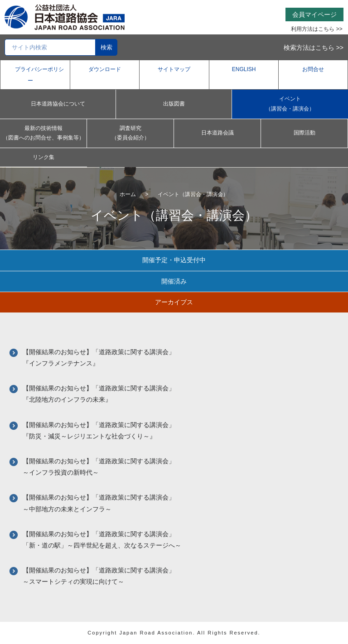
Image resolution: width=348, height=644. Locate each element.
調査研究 (130, 134)
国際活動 (304, 133)
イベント (290, 105)
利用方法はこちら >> (317, 29)
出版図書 (174, 104)
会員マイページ (314, 14)
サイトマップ (174, 69)
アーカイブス (174, 302)
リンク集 (43, 157)
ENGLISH (244, 69)
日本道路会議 (217, 133)
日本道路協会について (58, 104)
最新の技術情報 (43, 134)
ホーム (128, 194)
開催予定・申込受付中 (174, 260)
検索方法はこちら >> (314, 48)
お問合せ (313, 69)
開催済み (174, 281)
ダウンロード (105, 69)
